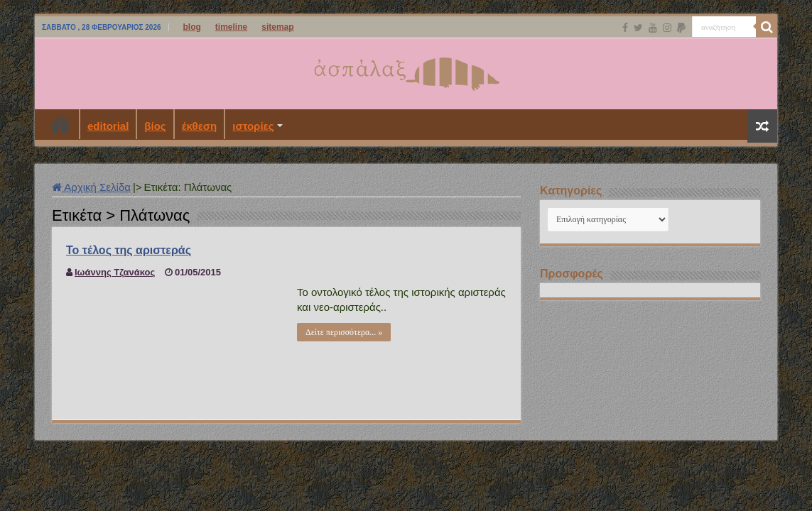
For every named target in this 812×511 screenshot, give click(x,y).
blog (192, 27)
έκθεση (200, 126)
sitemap (277, 27)
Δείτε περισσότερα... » (344, 332)
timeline (231, 27)
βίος (155, 126)
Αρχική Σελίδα (91, 187)
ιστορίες (253, 126)
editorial (108, 126)
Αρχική (60, 124)
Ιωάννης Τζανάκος (115, 272)
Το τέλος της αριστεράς (129, 250)
